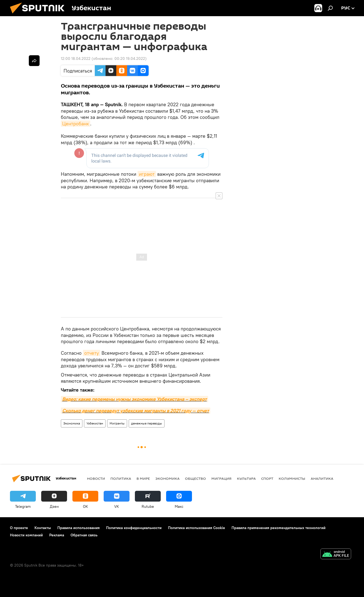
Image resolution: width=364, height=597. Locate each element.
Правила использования (78, 528)
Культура (246, 478)
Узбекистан (95, 423)
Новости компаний (26, 535)
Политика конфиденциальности (134, 528)
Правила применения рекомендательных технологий (279, 528)
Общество (195, 478)
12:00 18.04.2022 (76, 58)
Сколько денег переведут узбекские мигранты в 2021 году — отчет (136, 411)
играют (147, 174)
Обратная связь (84, 535)
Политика (121, 478)
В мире (143, 478)
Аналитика (322, 478)
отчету (92, 353)
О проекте (19, 528)
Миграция (221, 478)
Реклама (57, 535)
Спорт (267, 478)
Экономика (72, 423)
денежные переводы (147, 423)
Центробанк (76, 124)
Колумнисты (292, 478)
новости (96, 478)
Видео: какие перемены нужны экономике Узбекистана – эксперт (134, 399)
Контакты (43, 528)
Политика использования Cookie (197, 528)
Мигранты (117, 423)
